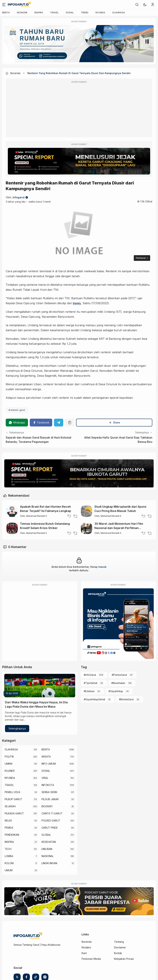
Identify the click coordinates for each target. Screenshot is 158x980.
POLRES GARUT (51, 821)
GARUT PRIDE (50, 828)
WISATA (46, 757)
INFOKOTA (48, 785)
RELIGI (8, 821)
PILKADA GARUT (14, 813)
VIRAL (45, 778)
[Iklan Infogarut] (118, 624)
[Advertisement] (79, 110)
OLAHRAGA (119, 12)
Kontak (118, 953)
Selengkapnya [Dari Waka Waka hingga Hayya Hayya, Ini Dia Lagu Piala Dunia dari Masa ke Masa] (17, 728)
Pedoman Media (91, 959)
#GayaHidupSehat (94, 699)
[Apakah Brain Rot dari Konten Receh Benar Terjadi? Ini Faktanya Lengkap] (12, 511)
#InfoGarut (90, 675)
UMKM (8, 764)
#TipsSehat (90, 683)
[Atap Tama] (79, 44)
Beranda (87, 942)
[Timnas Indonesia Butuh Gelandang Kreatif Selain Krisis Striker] (12, 528)
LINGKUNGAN (49, 863)
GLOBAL (46, 835)
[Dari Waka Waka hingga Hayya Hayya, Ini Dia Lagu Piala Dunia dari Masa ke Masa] (40, 686)
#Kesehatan (118, 683)
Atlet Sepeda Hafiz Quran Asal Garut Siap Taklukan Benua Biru (118, 440)
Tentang (119, 942)
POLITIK (9, 757)
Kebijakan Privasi (124, 959)
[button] (145, 5)
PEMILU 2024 (12, 792)
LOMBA (9, 856)
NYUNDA (100, 12)
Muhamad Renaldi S (37, 516)
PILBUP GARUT (13, 799)
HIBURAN (47, 849)
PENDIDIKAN (12, 835)
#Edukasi (89, 691)
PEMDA (9, 828)
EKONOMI (22, 12)
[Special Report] (79, 161)
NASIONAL (48, 856)
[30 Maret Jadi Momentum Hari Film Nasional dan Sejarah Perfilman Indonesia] (87, 528)
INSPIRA (39, 12)
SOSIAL (70, 12)
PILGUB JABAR (50, 799)
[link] (137, 5)
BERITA (6, 12)
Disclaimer (120, 947)
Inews (77, 303)
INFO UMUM (49, 764)
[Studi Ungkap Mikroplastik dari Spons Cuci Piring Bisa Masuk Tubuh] (87, 511)
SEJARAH (10, 806)
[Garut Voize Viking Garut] (79, 901)
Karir (84, 953)
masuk (102, 567)
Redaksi (86, 947)
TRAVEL (54, 12)
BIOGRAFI (47, 806)
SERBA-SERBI (49, 792)
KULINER (10, 771)
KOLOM (9, 863)
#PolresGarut (119, 675)
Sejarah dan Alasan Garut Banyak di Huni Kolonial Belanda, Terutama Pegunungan (38, 440)
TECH (8, 849)
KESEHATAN (49, 842)
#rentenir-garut (17, 410)
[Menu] (4, 5)
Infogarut (19, 197)
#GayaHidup (116, 691)
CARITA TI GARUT (52, 813)
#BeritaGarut (126, 699)
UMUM (9, 870)
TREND (85, 12)
